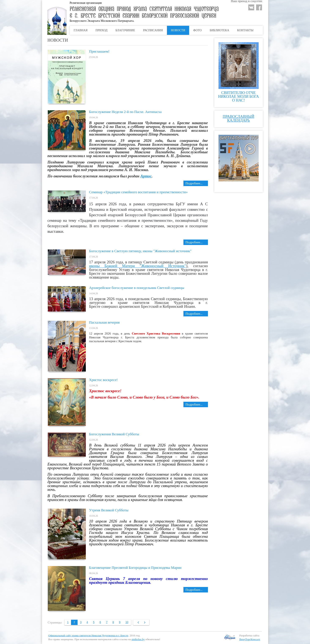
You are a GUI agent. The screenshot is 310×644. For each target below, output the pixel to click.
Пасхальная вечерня (104, 322)
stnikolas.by (138, 639)
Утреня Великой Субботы (109, 510)
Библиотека (219, 30)
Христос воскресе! (103, 380)
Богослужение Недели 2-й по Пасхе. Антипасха (125, 112)
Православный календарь (238, 118)
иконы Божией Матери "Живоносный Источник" (138, 266)
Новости (178, 30)
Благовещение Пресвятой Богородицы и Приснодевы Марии (135, 568)
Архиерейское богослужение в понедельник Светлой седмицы (137, 288)
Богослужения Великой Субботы (114, 434)
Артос (146, 176)
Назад (138, 622)
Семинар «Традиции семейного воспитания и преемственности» (138, 192)
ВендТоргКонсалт (250, 639)
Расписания (153, 30)
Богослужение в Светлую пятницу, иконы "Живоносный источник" (140, 251)
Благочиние (125, 30)
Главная (81, 30)
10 (127, 622)
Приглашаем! (99, 51)
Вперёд (145, 622)
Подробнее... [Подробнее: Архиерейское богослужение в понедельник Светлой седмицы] (194, 314)
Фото (197, 30)
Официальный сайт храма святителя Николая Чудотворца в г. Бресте (88, 635)
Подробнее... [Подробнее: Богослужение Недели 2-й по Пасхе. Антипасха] (194, 183)
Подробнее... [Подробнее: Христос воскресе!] (194, 404)
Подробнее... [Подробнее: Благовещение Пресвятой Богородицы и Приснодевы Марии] (194, 590)
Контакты (245, 30)
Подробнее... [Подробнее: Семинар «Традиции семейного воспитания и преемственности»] (194, 242)
